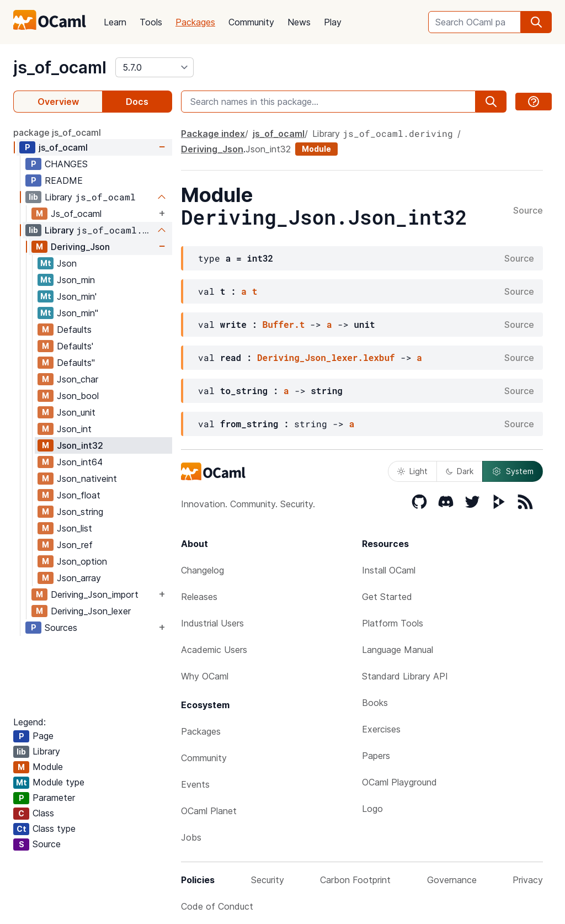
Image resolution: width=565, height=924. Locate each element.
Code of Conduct (217, 906)
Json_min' (77, 296)
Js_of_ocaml (76, 214)
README (64, 180)
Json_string (80, 512)
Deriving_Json (80, 247)
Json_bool (78, 396)
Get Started (387, 597)
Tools (151, 22)
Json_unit (76, 412)
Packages (195, 22)
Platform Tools (393, 623)
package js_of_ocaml (57, 132)
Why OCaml (205, 676)
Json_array (79, 578)
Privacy (528, 880)
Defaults (74, 330)
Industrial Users (212, 623)
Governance (452, 880)
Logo (372, 809)
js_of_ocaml (60, 67)
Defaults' (75, 346)
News (299, 22)
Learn (115, 22)
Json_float (79, 495)
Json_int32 (80, 445)
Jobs (191, 837)
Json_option (82, 561)
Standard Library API (405, 676)
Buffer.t (284, 324)
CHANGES (66, 164)
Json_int (74, 429)
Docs (137, 102)
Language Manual (398, 650)
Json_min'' (78, 313)
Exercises (381, 729)
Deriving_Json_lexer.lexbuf (326, 357)
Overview (58, 102)
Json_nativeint (87, 479)
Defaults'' (76, 363)
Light (412, 471)
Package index (213, 134)
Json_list (74, 528)
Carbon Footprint (355, 880)
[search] (536, 22)
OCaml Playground (399, 782)
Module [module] (316, 149)
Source (528, 211)
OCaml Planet (209, 811)
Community (251, 22)
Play (333, 22)
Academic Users (214, 650)
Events (195, 784)
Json (67, 263)
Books (375, 703)
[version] (154, 67)
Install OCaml (389, 570)
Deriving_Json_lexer (91, 611)
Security (268, 880)
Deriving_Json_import (95, 594)
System (513, 471)
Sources (61, 628)
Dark (460, 471)
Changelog (202, 570)
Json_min (76, 280)
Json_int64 (80, 462)
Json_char (78, 379)
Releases (199, 597)
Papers (376, 756)
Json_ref (75, 545)
